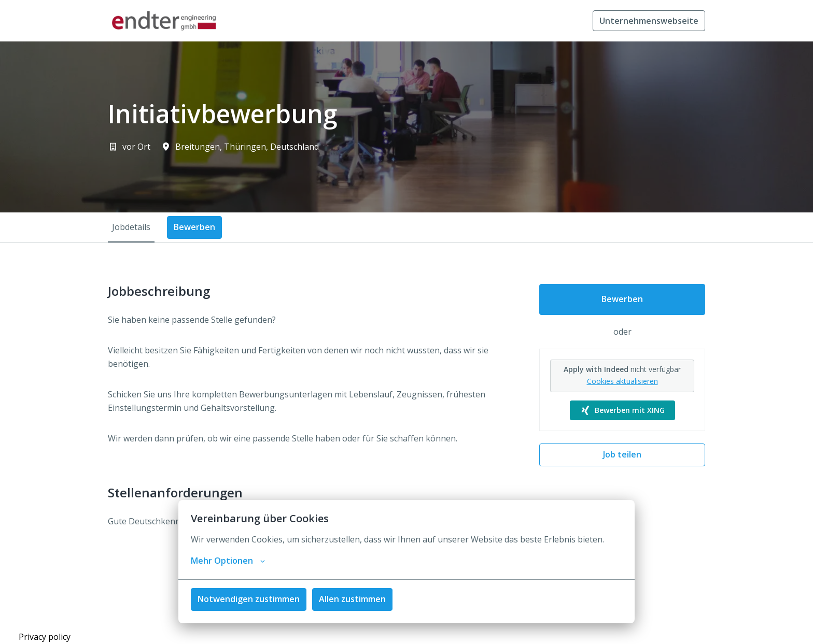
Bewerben (622, 299)
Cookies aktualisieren (622, 381)
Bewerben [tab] (194, 227)
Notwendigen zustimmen (249, 599)
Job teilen (622, 454)
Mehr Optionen (228, 561)
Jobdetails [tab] (131, 227)
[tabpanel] (406, 414)
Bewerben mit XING (622, 410)
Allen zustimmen (352, 599)
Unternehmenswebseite (649, 21)
